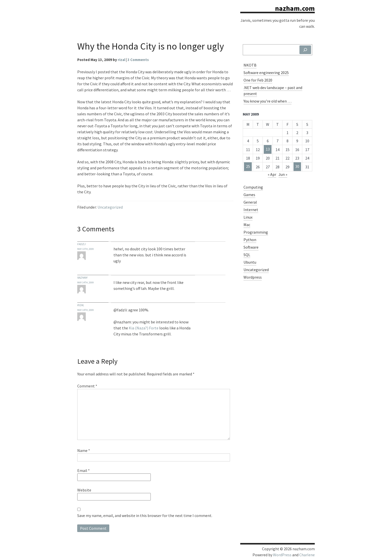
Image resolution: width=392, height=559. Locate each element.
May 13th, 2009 (85, 249)
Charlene (307, 555)
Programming (256, 232)
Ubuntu (250, 262)
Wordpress (253, 277)
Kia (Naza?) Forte (144, 328)
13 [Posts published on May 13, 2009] (268, 149)
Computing (253, 187)
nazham (82, 277)
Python (250, 240)
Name (84, 450)
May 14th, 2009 (85, 283)
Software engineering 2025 (266, 73)
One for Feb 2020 (258, 80)
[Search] (305, 50)
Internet (251, 210)
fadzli (81, 244)
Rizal (81, 305)
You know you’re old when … (267, 101)
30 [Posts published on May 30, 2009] (297, 166)
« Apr (272, 174)
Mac (247, 225)
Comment (87, 386)
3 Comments (138, 60)
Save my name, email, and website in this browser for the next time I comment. (145, 515)
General (250, 202)
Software (251, 247)
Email (83, 470)
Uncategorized (110, 207)
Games (249, 195)
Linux (248, 217)
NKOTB (250, 65)
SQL (247, 255)
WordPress (282, 555)
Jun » (283, 174)
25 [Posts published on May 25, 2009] (248, 166)
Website (84, 490)
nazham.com (295, 8)
